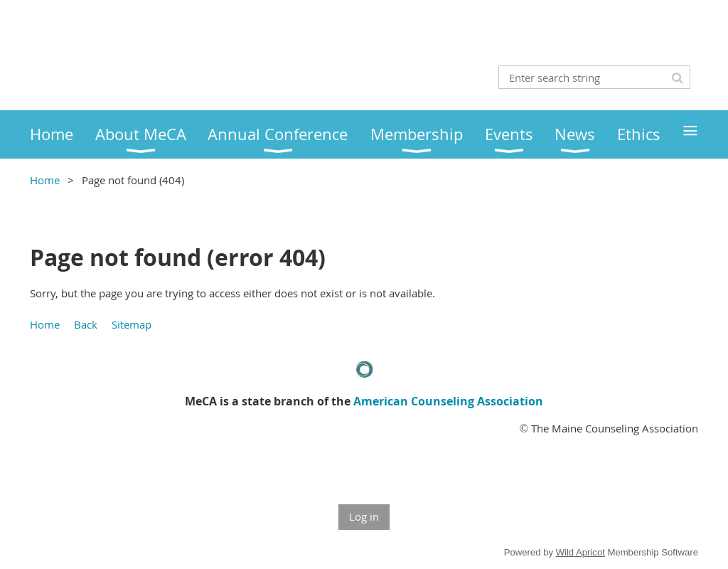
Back (86, 324)
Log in (364, 516)
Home (45, 180)
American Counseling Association (448, 401)
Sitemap (132, 324)
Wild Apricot (580, 552)
